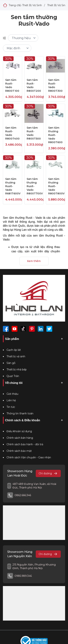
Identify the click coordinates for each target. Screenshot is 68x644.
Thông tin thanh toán (20, 413)
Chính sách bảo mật (19, 451)
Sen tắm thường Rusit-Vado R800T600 (55, 135)
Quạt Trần (13, 376)
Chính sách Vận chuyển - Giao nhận (29, 457)
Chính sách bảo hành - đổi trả (25, 444)
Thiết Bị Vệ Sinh (32, 5)
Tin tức (11, 407)
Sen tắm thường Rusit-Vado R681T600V (13, 186)
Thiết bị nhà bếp (17, 370)
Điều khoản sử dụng (19, 431)
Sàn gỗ (11, 363)
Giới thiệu (12, 394)
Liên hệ (11, 400)
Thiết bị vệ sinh (16, 356)
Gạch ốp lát (14, 350)
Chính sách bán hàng (20, 438)
